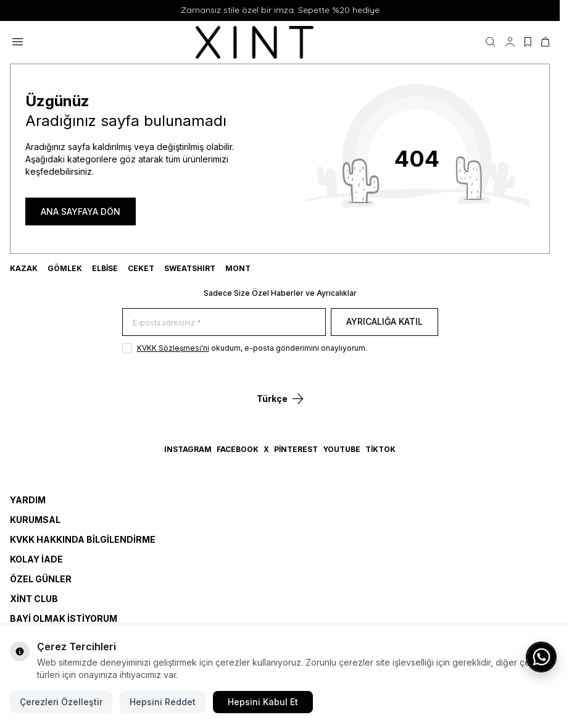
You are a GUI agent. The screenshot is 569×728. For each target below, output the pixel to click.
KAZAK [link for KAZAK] (24, 268)
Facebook (238, 449)
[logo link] (255, 42)
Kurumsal (35, 520)
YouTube (342, 449)
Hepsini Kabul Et (263, 702)
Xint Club (34, 599)
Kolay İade (36, 559)
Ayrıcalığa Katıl (384, 321)
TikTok (380, 449)
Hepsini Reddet (163, 702)
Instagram (188, 449)
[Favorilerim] (528, 42)
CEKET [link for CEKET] (141, 268)
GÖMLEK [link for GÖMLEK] (65, 268)
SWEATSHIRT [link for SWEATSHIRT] (190, 268)
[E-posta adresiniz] (224, 322)
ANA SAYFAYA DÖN (81, 211)
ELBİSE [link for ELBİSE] (105, 268)
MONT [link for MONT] (238, 268)
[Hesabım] (510, 42)
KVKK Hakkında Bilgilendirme (83, 539)
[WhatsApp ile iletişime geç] (541, 657)
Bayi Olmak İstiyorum (64, 618)
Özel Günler (41, 579)
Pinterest (296, 449)
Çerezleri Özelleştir (61, 702)
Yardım (28, 500)
